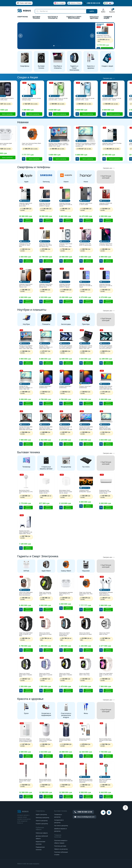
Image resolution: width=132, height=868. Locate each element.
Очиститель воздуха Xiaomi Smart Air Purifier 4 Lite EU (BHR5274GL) (26, 740)
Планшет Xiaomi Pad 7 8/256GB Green (45, 387)
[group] (26, 177)
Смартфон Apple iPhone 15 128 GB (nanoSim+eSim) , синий (85, 99)
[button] (92, 36)
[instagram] (109, 813)
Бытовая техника (36, 18)
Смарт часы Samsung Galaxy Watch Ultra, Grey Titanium (32, 144)
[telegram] (103, 813)
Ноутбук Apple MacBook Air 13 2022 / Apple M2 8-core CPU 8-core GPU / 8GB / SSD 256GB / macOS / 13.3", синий (66, 347)
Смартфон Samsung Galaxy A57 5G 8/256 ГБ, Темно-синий (106, 286)
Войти (103, 11)
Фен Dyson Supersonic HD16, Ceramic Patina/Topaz (105, 781)
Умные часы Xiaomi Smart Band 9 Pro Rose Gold (45, 634)
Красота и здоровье (94, 18)
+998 (92, 3)
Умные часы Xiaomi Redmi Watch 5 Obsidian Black (26, 675)
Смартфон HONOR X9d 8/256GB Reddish (106, 204)
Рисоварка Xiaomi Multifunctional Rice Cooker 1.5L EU (44, 492)
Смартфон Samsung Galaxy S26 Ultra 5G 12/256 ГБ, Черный (45, 205)
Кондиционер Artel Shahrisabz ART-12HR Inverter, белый (105, 492)
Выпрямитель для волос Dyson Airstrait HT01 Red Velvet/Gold (86, 781)
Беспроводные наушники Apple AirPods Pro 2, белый (66, 594)
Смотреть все (107, 78)
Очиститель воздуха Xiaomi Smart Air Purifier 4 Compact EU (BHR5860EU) (46, 740)
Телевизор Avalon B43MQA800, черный (85, 491)
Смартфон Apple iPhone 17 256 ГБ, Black (86, 204)
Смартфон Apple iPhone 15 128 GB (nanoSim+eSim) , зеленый (58, 99)
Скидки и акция (108, 18)
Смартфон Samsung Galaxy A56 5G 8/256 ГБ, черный (66, 205)
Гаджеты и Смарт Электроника (74, 18)
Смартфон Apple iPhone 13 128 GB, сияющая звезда (31, 99)
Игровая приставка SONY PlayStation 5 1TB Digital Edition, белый (26, 532)
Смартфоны (23, 17)
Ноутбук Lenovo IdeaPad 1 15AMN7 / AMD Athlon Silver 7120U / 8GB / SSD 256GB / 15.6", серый (59, 145)
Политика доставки (60, 846)
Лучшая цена (100, 25)
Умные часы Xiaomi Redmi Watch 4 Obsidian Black (66, 675)
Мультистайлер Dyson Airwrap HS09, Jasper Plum (25, 781)
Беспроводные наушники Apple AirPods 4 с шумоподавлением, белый (106, 594)
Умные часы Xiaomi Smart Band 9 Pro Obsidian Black (64, 634)
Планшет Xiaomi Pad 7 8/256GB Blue (65, 387)
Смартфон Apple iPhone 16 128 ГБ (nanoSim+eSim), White (66, 245)
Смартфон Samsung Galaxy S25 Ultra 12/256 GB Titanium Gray (104, 36)
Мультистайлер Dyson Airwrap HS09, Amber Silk (66, 780)
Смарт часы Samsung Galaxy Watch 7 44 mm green (45, 594)
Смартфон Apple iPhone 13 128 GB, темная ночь (106, 244)
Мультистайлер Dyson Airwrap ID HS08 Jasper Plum (106, 740)
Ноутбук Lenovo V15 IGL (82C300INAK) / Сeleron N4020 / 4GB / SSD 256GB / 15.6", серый (86, 347)
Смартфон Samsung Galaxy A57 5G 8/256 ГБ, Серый (86, 286)
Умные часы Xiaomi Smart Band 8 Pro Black (85, 634)
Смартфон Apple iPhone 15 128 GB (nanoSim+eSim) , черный (112, 99)
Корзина (112, 11)
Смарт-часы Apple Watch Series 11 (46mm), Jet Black (26, 634)
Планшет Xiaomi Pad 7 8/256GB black (85, 387)
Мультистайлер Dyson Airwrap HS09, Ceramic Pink (45, 781)
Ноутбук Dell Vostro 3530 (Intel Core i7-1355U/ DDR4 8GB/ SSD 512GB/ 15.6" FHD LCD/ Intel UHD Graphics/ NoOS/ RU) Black (26, 428)
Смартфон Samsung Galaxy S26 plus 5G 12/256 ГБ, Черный (65, 286)
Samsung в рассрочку (42, 818)
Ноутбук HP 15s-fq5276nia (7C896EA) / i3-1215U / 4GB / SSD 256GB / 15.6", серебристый (26, 388)
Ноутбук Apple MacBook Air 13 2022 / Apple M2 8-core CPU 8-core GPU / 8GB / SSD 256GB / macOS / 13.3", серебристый (106, 347)
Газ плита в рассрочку (61, 826)
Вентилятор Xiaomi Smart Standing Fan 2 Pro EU (26, 492)
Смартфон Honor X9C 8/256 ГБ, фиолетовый (85, 244)
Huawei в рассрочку (42, 824)
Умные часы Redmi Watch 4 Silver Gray (84, 674)
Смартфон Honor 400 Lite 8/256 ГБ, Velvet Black (25, 245)
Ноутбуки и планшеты (53, 18)
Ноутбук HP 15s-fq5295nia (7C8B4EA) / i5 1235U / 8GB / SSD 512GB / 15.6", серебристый (86, 145)
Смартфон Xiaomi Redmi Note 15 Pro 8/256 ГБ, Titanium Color (26, 286)
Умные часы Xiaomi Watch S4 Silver (105, 634)
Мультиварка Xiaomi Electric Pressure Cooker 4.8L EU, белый (66, 492)
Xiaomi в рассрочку (42, 821)
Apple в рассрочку (41, 814)
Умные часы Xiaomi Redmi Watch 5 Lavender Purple (46, 675)
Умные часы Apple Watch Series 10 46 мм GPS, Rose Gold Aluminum (26, 594)
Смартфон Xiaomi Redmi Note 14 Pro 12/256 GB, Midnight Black (46, 286)
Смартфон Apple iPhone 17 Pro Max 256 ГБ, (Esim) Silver (112, 144)
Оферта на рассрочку (61, 849)
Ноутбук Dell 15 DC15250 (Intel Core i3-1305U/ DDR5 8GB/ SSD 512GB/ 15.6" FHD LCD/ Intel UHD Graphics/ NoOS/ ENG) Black (86, 428)
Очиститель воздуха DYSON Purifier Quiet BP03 (65, 740)
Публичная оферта (42, 833)
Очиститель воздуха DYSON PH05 (85, 740)
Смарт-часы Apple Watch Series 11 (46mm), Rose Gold (106, 675)
